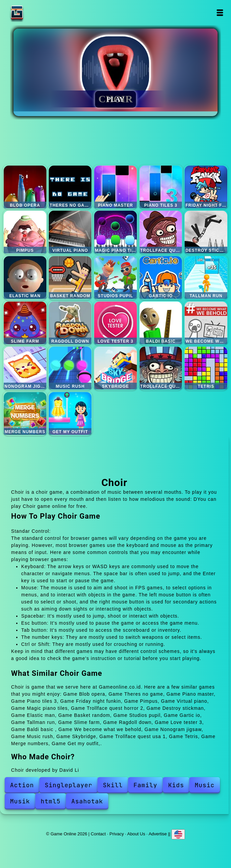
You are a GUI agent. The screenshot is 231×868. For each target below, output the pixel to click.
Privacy (117, 834)
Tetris (206, 368)
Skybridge (115, 368)
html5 (51, 801)
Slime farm (25, 323)
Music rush (70, 368)
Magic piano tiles (115, 232)
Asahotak (87, 801)
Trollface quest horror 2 (161, 232)
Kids (176, 785)
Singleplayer (69, 785)
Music (205, 785)
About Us (136, 834)
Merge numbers (25, 413)
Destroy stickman (206, 232)
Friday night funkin (206, 187)
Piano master (115, 187)
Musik (20, 801)
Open (220, 13)
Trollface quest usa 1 (161, 368)
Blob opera (25, 187)
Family (145, 785)
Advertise (158, 834)
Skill (113, 785)
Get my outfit (70, 413)
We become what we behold (206, 323)
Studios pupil (115, 277)
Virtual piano (70, 232)
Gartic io (161, 277)
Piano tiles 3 (161, 187)
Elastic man (25, 277)
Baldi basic (161, 323)
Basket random (70, 277)
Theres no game (70, 187)
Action (22, 785)
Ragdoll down (70, 323)
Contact (98, 834)
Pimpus (25, 232)
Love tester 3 (115, 323)
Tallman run (206, 277)
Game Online (38, 13)
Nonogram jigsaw (25, 368)
